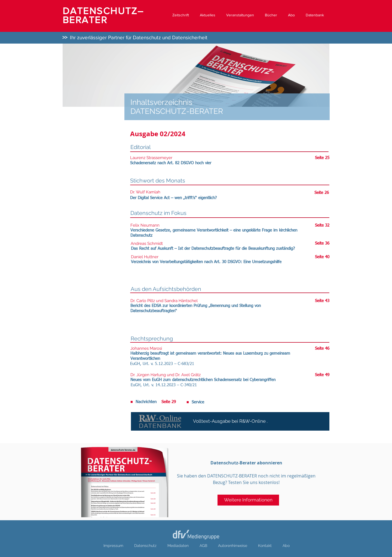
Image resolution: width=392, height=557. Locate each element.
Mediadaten (178, 546)
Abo (286, 546)
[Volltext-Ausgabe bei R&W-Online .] (230, 421)
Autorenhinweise (233, 546)
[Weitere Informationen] (248, 500)
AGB (203, 546)
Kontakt (265, 546)
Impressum (113, 546)
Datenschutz (145, 546)
